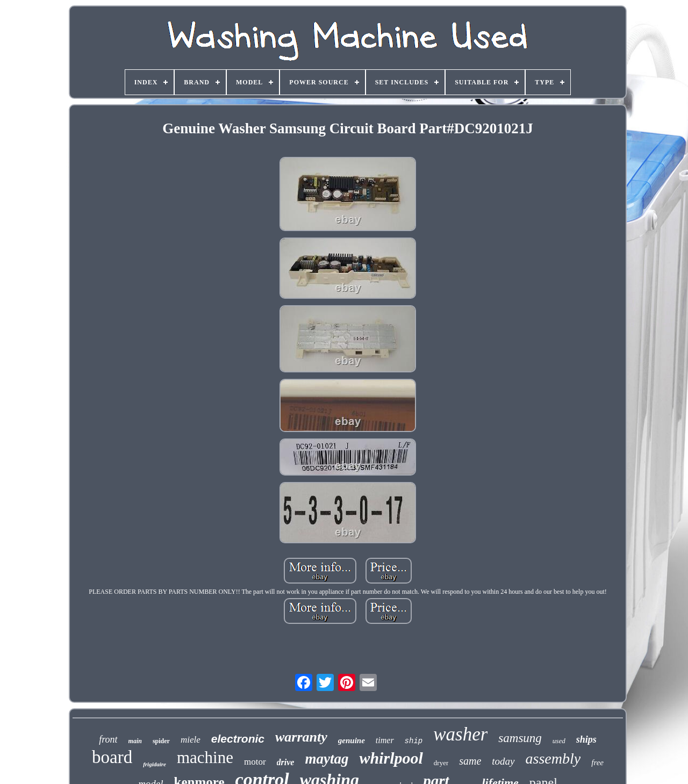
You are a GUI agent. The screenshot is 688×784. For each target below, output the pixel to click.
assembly (553, 758)
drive (286, 762)
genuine (352, 740)
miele (191, 740)
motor (255, 762)
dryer (441, 763)
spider (161, 741)
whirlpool (391, 758)
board (112, 757)
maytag (327, 759)
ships (586, 739)
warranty (301, 737)
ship (414, 741)
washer (460, 734)
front (108, 739)
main (135, 741)
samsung (520, 738)
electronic (238, 739)
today (503, 761)
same (470, 761)
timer (385, 740)
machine (205, 757)
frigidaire (155, 764)
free (597, 763)
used (559, 741)
